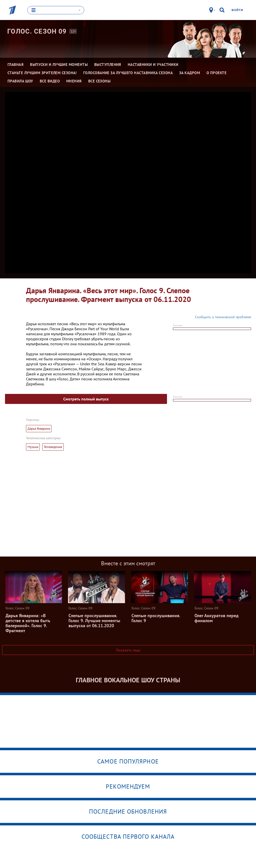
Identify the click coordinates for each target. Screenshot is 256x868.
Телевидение (53, 447)
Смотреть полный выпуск (86, 399)
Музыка (33, 447)
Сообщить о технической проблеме (223, 317)
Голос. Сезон (37, 31)
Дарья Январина (39, 429)
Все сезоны (99, 81)
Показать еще (128, 650)
